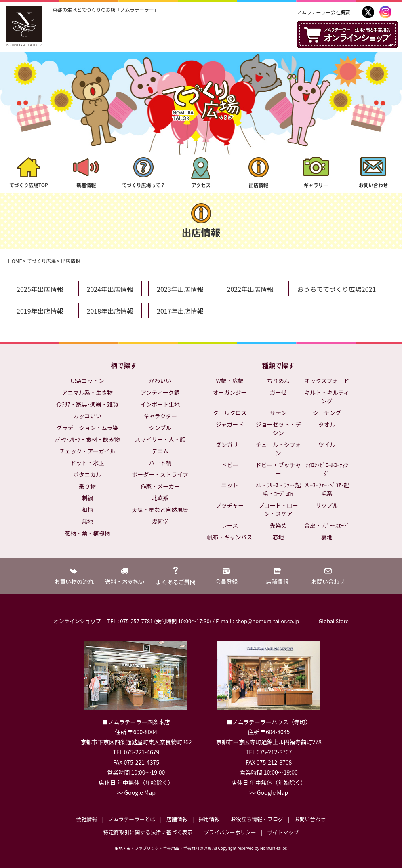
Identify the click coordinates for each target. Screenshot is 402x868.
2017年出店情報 (180, 311)
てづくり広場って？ (144, 185)
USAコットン (87, 381)
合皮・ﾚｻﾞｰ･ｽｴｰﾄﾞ (327, 525)
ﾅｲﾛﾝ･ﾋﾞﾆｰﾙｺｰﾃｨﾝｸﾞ (327, 469)
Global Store (333, 621)
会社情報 (86, 819)
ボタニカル (87, 474)
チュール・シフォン (278, 449)
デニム (160, 451)
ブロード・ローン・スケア (278, 509)
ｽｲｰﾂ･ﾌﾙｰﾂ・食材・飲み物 (87, 439)
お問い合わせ (373, 185)
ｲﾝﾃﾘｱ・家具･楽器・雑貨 (87, 404)
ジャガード (230, 424)
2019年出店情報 (40, 311)
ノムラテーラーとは (132, 819)
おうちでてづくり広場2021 (336, 289)
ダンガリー (230, 445)
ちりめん (278, 381)
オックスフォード (327, 381)
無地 (87, 521)
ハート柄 (160, 463)
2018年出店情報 (110, 311)
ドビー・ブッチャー (278, 469)
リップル (327, 505)
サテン (278, 413)
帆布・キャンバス (230, 537)
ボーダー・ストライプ (160, 474)
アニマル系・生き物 (87, 392)
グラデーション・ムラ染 (87, 428)
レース (230, 525)
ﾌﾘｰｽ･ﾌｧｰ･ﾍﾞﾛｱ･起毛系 (327, 489)
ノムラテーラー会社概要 (323, 12)
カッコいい (87, 416)
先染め (278, 525)
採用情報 (209, 819)
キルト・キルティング (327, 397)
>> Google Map (136, 792)
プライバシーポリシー (230, 832)
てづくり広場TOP (29, 185)
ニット (230, 485)
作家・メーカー (160, 486)
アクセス (201, 185)
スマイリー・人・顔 (160, 439)
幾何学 (160, 521)
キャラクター (160, 416)
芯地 (278, 537)
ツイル (327, 445)
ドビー (230, 465)
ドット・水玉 (87, 463)
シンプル (160, 428)
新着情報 (86, 185)
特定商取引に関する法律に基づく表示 (148, 832)
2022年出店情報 (250, 289)
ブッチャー (230, 505)
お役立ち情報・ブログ (257, 819)
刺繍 (87, 498)
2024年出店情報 (110, 289)
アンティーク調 (160, 392)
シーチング (327, 413)
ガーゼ (278, 392)
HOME (15, 261)
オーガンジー (230, 392)
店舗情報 (177, 819)
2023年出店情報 (180, 289)
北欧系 (160, 498)
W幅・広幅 (229, 381)
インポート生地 (160, 404)
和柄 (87, 510)
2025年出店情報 (40, 289)
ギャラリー (316, 185)
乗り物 (87, 486)
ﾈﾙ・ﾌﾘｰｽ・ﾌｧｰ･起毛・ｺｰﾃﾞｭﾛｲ (278, 489)
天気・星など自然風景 (160, 510)
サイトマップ (283, 832)
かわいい (160, 381)
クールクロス (230, 413)
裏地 (327, 537)
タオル (327, 424)
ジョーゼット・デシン (278, 429)
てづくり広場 (42, 261)
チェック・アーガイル (87, 451)
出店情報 (259, 185)
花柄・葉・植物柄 (87, 533)
